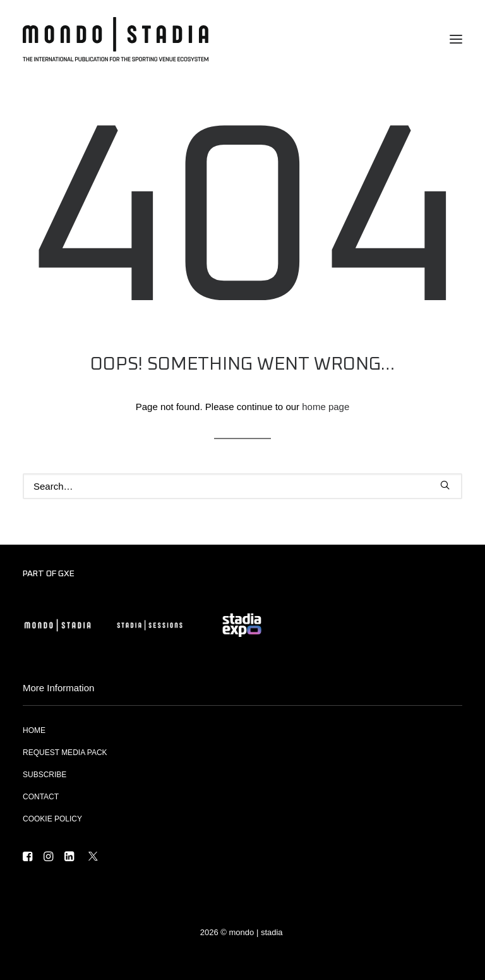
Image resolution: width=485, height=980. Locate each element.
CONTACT (41, 797)
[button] (456, 39)
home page (326, 407)
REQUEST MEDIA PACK (65, 753)
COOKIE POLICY (52, 819)
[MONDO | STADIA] (116, 39)
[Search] (242, 486)
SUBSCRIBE (45, 775)
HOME (34, 730)
